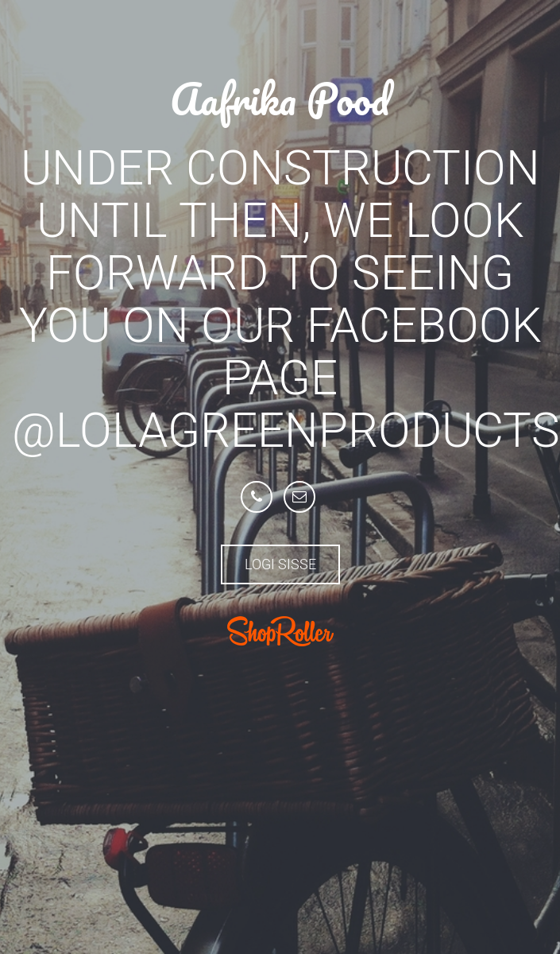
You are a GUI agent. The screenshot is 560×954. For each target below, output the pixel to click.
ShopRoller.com (280, 631)
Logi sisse (280, 564)
